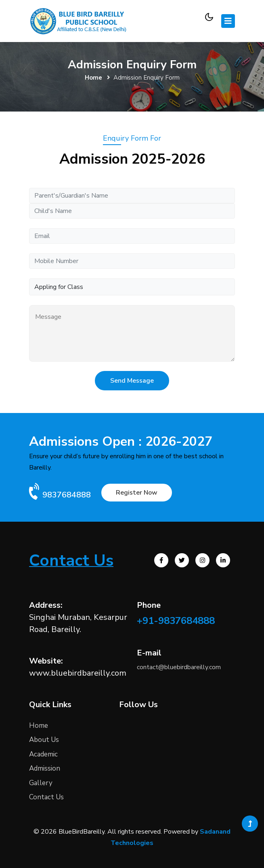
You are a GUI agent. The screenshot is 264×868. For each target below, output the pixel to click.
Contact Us (46, 797)
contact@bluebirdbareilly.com (179, 667)
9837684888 (67, 495)
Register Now (137, 493)
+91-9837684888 (176, 621)
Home (93, 78)
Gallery (41, 783)
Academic (43, 754)
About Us (44, 740)
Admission (45, 768)
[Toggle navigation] (228, 21)
